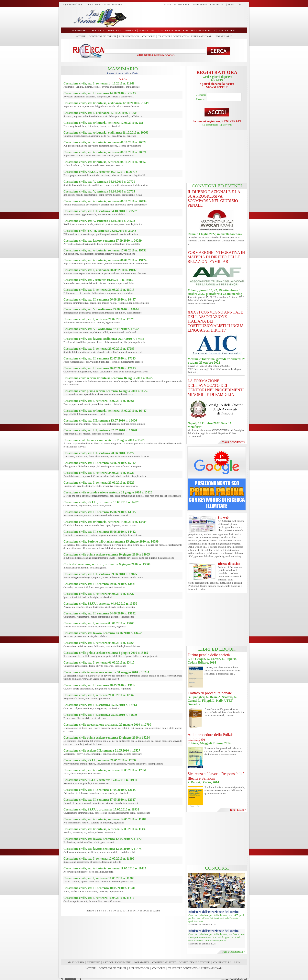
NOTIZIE (81, 36)
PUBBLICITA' (182, 4)
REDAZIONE (200, 4)
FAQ (241, 4)
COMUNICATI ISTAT (164, 962)
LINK (237, 962)
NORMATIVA (142, 962)
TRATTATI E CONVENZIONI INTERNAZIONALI (185, 36)
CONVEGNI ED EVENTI (102, 36)
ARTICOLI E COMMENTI (117, 962)
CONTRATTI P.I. (222, 962)
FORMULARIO (224, 36)
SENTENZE (93, 962)
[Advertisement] (188, 17)
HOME (167, 4)
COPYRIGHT (218, 4)
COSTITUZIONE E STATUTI (194, 962)
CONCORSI (149, 36)
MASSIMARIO (76, 962)
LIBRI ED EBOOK (129, 36)
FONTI (232, 4)
